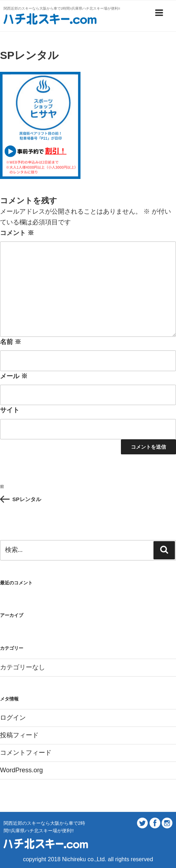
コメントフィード (26, 753)
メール (14, 376)
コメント (17, 233)
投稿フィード (19, 735)
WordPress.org (21, 770)
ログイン (13, 718)
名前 (11, 342)
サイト (10, 410)
